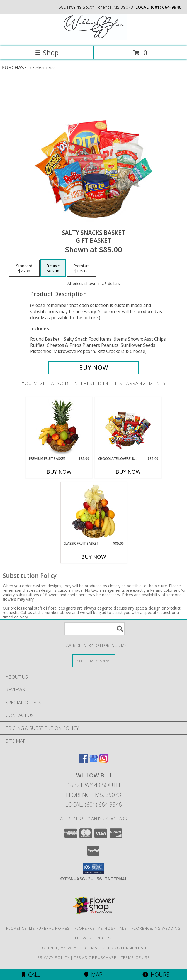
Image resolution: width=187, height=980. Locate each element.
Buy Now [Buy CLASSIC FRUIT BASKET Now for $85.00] (94, 557)
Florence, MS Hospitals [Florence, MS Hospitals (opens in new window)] (101, 928)
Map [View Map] (93, 975)
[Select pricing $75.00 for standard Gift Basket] (24, 268)
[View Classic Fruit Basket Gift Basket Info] (93, 512)
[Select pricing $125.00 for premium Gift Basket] (82, 268)
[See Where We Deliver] (94, 661)
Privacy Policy (53, 957)
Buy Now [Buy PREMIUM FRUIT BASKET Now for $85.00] (59, 472)
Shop (47, 52)
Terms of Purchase (95, 957)
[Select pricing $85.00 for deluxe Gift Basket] (53, 268)
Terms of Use (135, 957)
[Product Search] (94, 629)
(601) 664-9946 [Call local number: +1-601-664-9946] (166, 7)
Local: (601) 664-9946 (94, 805)
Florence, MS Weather (62, 948)
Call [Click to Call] (31, 975)
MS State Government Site (120, 948)
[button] (93, 868)
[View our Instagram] (104, 761)
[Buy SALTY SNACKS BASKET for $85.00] (94, 368)
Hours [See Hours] (156, 975)
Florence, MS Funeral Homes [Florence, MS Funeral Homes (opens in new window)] (38, 928)
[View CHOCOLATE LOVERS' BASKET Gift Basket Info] (128, 427)
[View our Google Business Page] (94, 761)
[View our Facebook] (84, 761)
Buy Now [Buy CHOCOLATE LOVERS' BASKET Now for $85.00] (128, 472)
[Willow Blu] (94, 38)
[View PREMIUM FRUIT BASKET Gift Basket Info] (59, 427)
